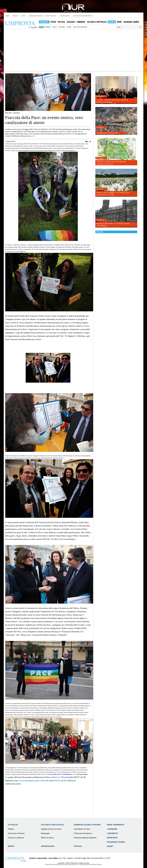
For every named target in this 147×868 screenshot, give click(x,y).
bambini (48, 27)
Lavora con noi (65, 16)
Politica (11, 829)
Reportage (45, 833)
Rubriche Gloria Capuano (87, 825)
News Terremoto (116, 825)
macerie (62, 27)
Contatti (15, 16)
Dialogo (9, 113)
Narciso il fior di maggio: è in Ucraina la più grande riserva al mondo (113, 194)
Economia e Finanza (16, 833)
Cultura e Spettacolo (52, 825)
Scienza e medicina (16, 838)
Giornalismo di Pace (82, 829)
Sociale (17, 113)
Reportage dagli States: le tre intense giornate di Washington (113, 224)
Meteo (24, 16)
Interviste (112, 838)
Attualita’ (13, 825)
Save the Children (80, 27)
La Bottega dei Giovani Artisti (83, 16)
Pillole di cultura (47, 838)
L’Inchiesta (113, 833)
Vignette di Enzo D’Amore (51, 829)
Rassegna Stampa (116, 842)
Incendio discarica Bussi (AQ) (107, 133)
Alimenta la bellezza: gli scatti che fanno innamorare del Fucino (111, 163)
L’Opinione (112, 829)
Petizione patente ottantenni (85, 838)
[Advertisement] (74, 50)
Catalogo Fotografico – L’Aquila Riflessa (43, 16)
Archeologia (48, 846)
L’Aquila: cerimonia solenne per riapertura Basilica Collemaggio (112, 101)
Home (7, 16)
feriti (55, 27)
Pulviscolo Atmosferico (83, 833)
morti (69, 27)
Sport (110, 846)
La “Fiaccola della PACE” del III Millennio (59, 774)
